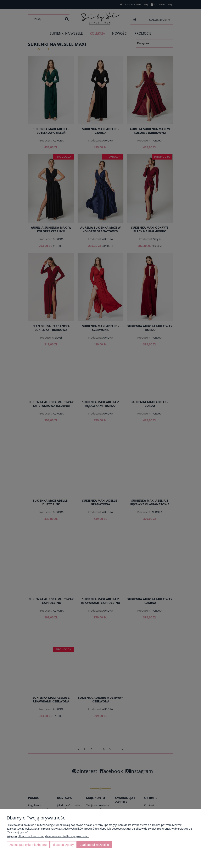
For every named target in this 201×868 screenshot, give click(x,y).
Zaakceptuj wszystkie (94, 845)
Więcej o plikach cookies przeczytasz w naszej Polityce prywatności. (48, 836)
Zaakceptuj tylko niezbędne (28, 845)
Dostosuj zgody (63, 845)
